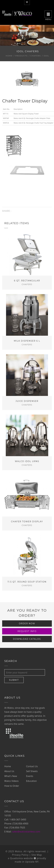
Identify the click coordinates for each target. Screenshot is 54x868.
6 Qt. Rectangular (27, 281)
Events (30, 776)
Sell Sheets (32, 771)
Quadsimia (16, 858)
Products (21, 56)
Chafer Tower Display (27, 522)
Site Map (37, 855)
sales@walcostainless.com (26, 832)
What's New (11, 776)
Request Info (27, 631)
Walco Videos (11, 781)
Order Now (27, 624)
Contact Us (32, 766)
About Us (9, 771)
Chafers (36, 56)
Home (9, 56)
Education (31, 781)
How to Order (12, 786)
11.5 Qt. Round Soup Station (27, 582)
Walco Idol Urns (27, 461)
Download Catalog (27, 639)
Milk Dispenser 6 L (27, 341)
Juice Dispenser (27, 401)
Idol (46, 56)
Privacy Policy (20, 855)
